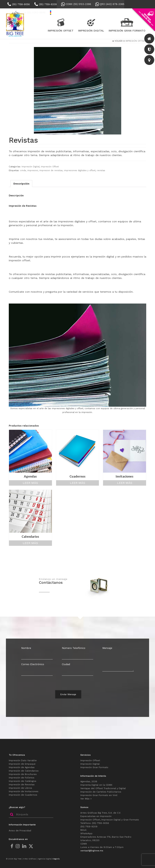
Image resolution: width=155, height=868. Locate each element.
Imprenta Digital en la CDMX (96, 785)
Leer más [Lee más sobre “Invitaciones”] (125, 483)
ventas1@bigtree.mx (92, 851)
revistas (101, 170)
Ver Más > (86, 799)
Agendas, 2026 (89, 781)
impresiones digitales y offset (80, 170)
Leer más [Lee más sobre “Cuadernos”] (77, 483)
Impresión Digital (31, 167)
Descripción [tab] (21, 184)
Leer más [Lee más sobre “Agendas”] (30, 483)
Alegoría (56, 859)
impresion (33, 170)
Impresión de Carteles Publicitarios (101, 792)
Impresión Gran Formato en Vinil (99, 795)
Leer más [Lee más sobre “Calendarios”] (30, 543)
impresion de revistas (51, 170)
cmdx (23, 170)
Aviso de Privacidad (20, 831)
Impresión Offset (136, 41)
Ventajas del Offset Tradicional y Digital (103, 788)
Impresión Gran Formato (94, 767)
